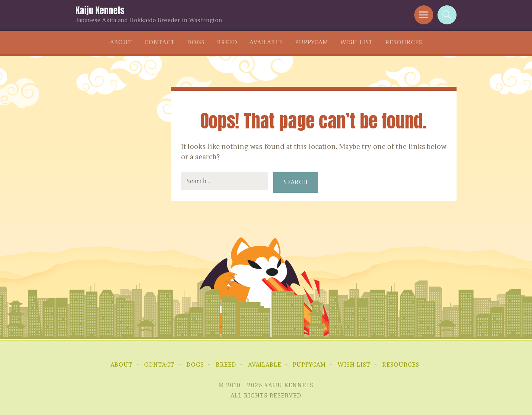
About (121, 42)
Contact (160, 42)
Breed (227, 42)
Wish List (357, 42)
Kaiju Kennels (100, 10)
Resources (404, 42)
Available (266, 42)
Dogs (196, 42)
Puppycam (312, 42)
